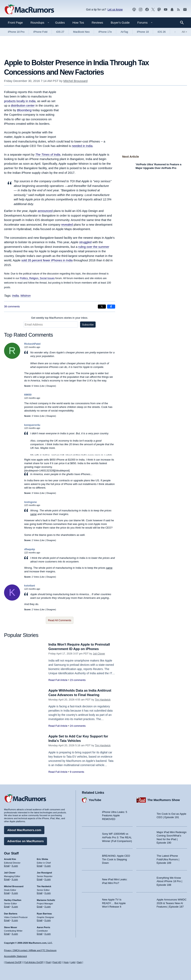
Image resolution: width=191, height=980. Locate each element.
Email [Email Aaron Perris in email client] (40, 934)
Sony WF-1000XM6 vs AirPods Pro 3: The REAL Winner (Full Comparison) (117, 837)
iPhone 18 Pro (16, 32)
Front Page (15, 23)
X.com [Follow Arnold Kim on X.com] (15, 865)
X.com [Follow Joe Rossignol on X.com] (47, 879)
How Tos (78, 23)
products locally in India (20, 101)
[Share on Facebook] (111, 307)
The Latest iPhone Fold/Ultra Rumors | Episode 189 (168, 859)
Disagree (51, 386)
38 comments (12, 306)
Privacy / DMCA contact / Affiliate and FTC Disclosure (30, 950)
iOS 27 (60, 32)
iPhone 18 (143, 32)
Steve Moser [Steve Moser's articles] (11, 927)
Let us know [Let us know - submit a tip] (115, 9)
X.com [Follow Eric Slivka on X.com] (47, 865)
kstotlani (30, 586)
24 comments (78, 726)
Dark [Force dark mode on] (79, 962)
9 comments (77, 772)
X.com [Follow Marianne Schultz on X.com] (47, 906)
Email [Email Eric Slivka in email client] (40, 865)
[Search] (183, 23)
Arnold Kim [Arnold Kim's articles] (10, 859)
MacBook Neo (81, 32)
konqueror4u (32, 425)
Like (43, 386)
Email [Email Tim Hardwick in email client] (40, 893)
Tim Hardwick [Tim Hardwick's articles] (44, 886)
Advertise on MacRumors (26, 841)
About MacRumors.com (24, 830)
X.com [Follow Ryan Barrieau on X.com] (47, 920)
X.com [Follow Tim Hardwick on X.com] (47, 893)
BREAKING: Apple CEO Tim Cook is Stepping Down (116, 859)
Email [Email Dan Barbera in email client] (7, 920)
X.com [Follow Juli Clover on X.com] (15, 879)
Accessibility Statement (15, 956)
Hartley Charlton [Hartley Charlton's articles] (13, 900)
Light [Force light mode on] (73, 962)
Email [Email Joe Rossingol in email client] (40, 879)
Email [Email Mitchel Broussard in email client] (7, 893)
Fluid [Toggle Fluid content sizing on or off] (48, 962)
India (15, 296)
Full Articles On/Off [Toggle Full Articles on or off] (34, 962)
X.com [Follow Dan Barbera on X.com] (15, 920)
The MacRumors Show (164, 800)
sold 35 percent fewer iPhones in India (47, 260)
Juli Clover (99, 654)
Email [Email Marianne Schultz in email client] (40, 906)
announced (45, 211)
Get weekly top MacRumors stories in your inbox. (60, 318)
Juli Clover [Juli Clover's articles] (10, 872)
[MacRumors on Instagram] (141, 10)
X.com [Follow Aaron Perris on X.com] (47, 934)
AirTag (124, 32)
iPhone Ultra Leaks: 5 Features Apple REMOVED (115, 815)
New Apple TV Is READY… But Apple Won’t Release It (114, 903)
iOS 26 (162, 32)
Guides (60, 23)
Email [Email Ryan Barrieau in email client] (40, 920)
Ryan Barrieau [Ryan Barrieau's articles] (44, 913)
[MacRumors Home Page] (29, 10)
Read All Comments (60, 620)
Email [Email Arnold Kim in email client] (7, 865)
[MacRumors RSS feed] (178, 10)
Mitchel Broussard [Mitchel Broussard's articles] (14, 886)
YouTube (95, 800)
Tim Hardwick (103, 700)
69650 (28, 395)
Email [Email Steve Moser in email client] (7, 934)
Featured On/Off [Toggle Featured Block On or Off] (13, 962)
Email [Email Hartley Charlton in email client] (7, 906)
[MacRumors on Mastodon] (159, 10)
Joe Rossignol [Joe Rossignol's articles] (44, 872)
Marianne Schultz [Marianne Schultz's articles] (46, 900)
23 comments (78, 680)
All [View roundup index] (184, 32)
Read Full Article (58, 680)
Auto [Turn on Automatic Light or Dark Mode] (66, 962)
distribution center (23, 105)
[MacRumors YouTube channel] (166, 10)
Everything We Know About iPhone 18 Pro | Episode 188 (170, 881)
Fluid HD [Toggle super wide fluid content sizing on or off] (57, 962)
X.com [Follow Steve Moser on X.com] (15, 934)
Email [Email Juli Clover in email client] (7, 879)
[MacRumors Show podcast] (134, 10)
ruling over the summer (94, 247)
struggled (85, 242)
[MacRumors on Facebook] (147, 10)
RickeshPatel (32, 344)
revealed (67, 225)
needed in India (82, 146)
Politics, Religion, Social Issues (37, 278)
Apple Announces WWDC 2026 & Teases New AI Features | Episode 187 (172, 903)
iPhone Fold (40, 32)
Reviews (97, 23)
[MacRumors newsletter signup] (185, 10)
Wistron (26, 296)
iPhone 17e (105, 32)
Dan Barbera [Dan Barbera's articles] (11, 913)
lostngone (30, 502)
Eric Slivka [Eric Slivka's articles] (43, 859)
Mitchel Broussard (75, 81)
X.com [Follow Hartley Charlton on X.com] (15, 906)
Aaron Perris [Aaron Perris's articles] (44, 927)
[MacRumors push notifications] (172, 10)
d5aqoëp (30, 549)
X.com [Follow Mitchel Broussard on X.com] (15, 893)
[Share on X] (102, 307)
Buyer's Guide (120, 23)
